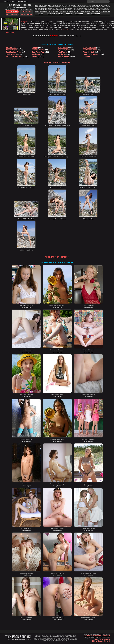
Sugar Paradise (90, 48)
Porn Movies (26, 11)
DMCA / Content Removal (101, 641)
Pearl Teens (62, 52)
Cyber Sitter (106, 636)
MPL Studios (63, 48)
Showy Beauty (63, 56)
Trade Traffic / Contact (102, 639)
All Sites (87, 56)
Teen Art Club (89, 52)
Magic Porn (36, 54)
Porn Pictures (12, 11)
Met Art (35, 56)
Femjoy (35, 48)
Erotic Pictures (12, 14)
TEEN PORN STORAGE (55, 14)
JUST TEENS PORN (94, 14)
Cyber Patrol (88, 636)
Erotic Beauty (12, 54)
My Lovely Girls (64, 50)
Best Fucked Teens (14, 52)
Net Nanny (97, 636)
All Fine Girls (11, 48)
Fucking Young (38, 50)
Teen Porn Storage (91, 54)
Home (46, 63)
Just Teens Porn (38, 52)
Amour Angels (12, 50)
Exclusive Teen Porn (14, 56)
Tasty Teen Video (90, 50)
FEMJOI (41, 14)
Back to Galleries (55, 63)
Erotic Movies (26, 14)
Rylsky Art (62, 54)
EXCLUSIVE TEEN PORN (75, 14)
